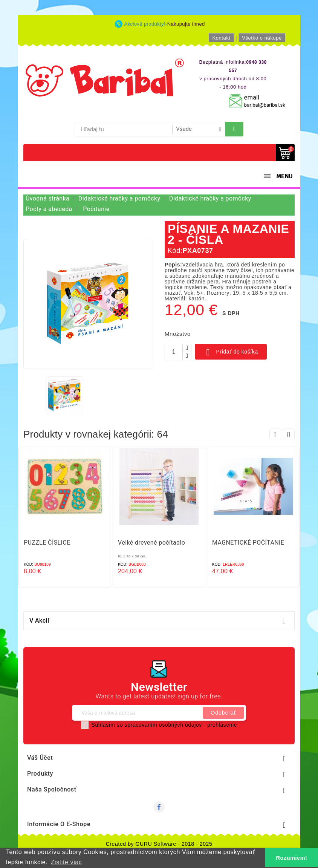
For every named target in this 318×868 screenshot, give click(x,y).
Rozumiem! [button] (292, 858)
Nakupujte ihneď (186, 24)
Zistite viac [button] (67, 862)
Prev (275, 434)
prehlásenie (222, 725)
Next (289, 434)
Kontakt (221, 38)
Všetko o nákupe (262, 38)
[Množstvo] (174, 352)
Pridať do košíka (231, 352)
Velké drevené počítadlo (151, 543)
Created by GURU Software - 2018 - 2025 (159, 844)
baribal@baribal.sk (265, 105)
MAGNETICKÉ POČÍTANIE (248, 543)
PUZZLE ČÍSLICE (47, 543)
